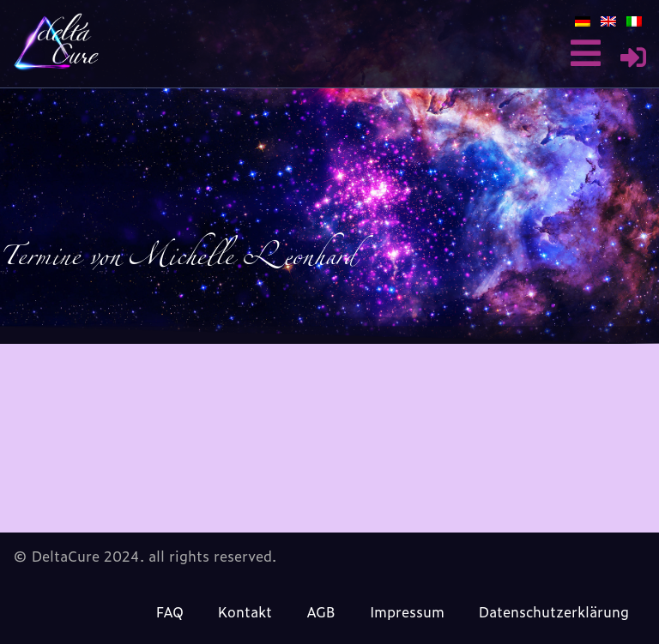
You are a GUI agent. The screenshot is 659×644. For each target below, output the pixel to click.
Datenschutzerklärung (554, 611)
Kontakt (245, 611)
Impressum (407, 611)
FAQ (170, 611)
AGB (321, 611)
